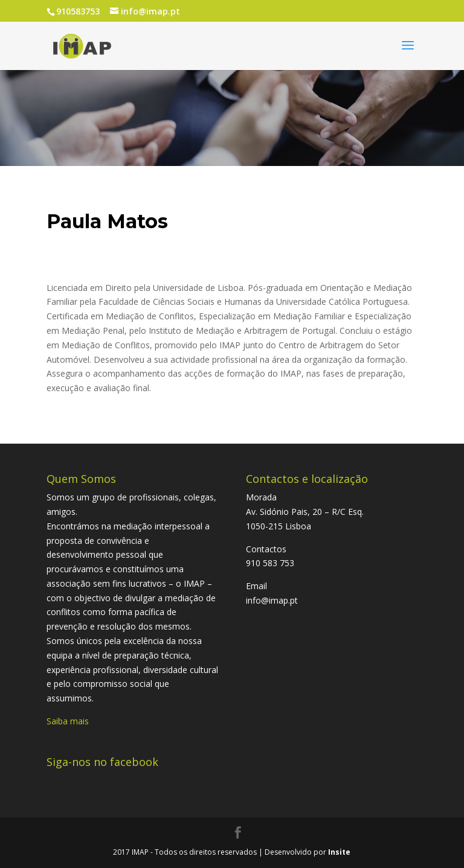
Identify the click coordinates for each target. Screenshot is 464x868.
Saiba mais (68, 721)
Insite (339, 852)
